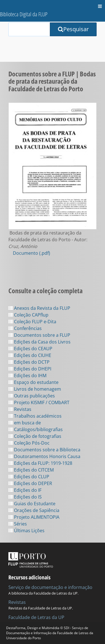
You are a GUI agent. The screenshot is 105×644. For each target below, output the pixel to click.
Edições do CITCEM (31, 470)
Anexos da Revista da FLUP (39, 308)
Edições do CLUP (29, 477)
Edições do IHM (27, 376)
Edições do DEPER (30, 483)
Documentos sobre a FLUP (39, 335)
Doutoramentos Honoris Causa (44, 456)
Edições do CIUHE (30, 355)
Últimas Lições (26, 531)
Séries (18, 524)
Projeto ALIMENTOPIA (34, 517)
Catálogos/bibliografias (36, 429)
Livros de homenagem (35, 389)
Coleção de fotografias (35, 436)
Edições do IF (25, 490)
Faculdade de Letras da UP (36, 617)
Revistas (20, 409)
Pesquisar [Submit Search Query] (73, 29)
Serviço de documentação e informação (50, 587)
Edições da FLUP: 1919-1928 (40, 463)
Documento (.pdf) (32, 253)
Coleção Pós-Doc (29, 443)
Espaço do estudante (33, 382)
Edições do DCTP (29, 362)
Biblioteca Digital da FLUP (24, 14)
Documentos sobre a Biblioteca (44, 450)
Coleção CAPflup (28, 315)
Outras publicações (32, 396)
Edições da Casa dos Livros (39, 342)
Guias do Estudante (32, 504)
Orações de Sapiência (34, 510)
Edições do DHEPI (30, 369)
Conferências (25, 328)
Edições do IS (25, 497)
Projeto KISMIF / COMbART (39, 402)
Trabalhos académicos (35, 416)
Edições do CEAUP (30, 349)
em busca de (25, 423)
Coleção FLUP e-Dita (32, 322)
